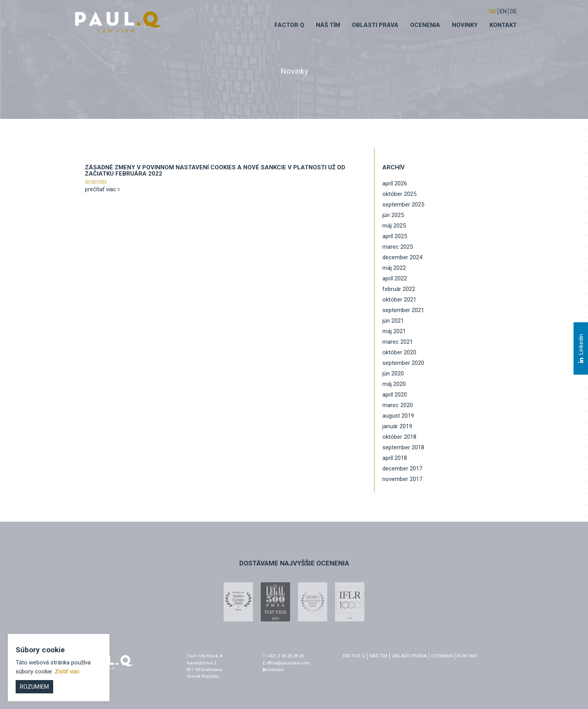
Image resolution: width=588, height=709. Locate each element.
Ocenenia (425, 25)
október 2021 (399, 300)
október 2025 (399, 194)
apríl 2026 (395, 183)
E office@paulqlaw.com (286, 663)
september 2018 (403, 447)
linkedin (273, 670)
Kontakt (503, 25)
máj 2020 (394, 384)
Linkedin (581, 348)
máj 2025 (394, 226)
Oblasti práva (375, 25)
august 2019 (398, 416)
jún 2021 (393, 321)
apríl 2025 (395, 236)
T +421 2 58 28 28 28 (283, 656)
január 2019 (397, 426)
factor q (354, 656)
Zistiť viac (67, 671)
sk (493, 11)
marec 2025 (398, 247)
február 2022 (399, 289)
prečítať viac (102, 189)
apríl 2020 (395, 395)
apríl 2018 (395, 458)
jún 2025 (393, 215)
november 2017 (402, 479)
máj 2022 (394, 268)
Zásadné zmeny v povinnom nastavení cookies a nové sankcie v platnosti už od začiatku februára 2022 (215, 171)
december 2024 (402, 257)
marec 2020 (398, 405)
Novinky (465, 25)
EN (503, 11)
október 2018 (399, 437)
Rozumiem (34, 687)
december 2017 (402, 468)
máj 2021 (394, 331)
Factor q (289, 25)
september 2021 (403, 310)
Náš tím (328, 25)
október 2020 (399, 352)
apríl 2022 (395, 278)
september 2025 (403, 205)
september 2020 (403, 363)
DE (514, 11)
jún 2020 (393, 373)
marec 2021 (398, 342)
